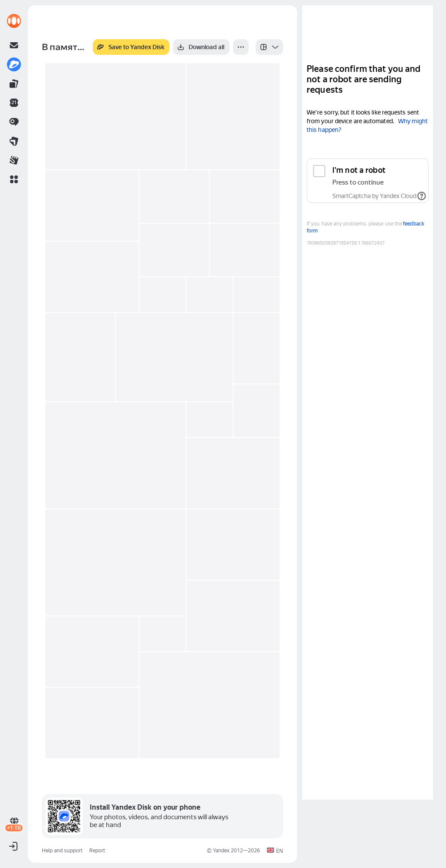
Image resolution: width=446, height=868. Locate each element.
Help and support (62, 851)
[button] (14, 179)
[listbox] (269, 47)
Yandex (221, 851)
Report (97, 851)
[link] (14, 21)
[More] (241, 47)
